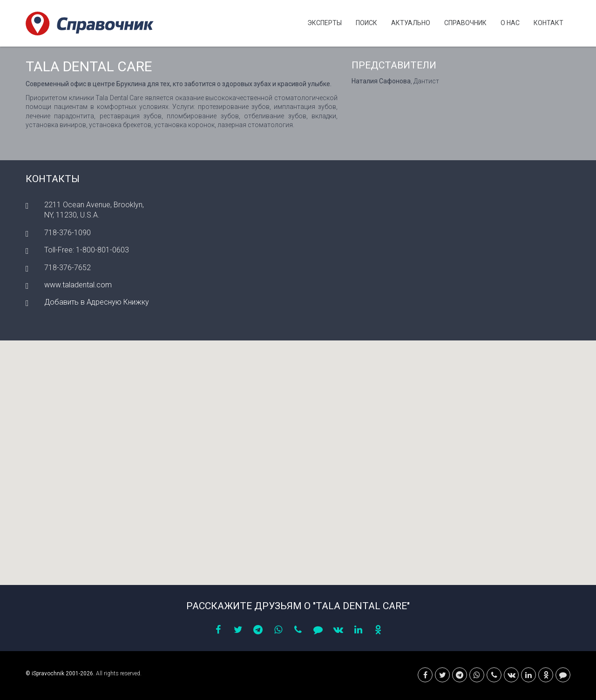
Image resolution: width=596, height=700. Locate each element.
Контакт (549, 23)
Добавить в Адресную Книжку (97, 302)
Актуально (411, 23)
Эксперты (325, 23)
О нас (510, 23)
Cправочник (465, 23)
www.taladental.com (78, 285)
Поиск (366, 23)
